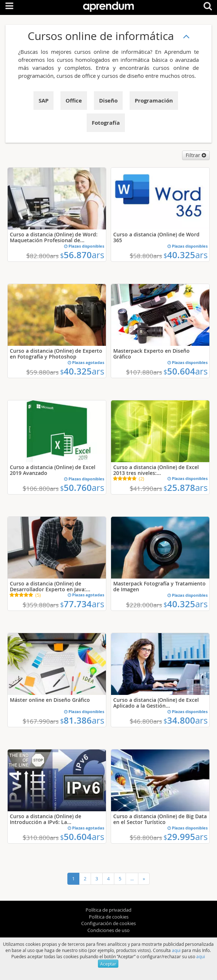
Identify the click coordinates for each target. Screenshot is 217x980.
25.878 (186, 488)
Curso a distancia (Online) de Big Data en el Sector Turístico (160, 819)
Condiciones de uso (108, 930)
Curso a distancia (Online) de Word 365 (156, 237)
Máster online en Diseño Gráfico (50, 700)
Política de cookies (109, 917)
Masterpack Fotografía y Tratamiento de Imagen (159, 586)
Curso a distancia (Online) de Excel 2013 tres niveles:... (156, 470)
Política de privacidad (108, 910)
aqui (176, 950)
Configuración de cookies (108, 923)
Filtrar (196, 155)
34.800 (186, 720)
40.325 (186, 255)
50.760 (82, 488)
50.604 (186, 371)
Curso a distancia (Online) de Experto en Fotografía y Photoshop (56, 354)
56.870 (82, 255)
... (132, 879)
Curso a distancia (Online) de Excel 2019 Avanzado (53, 470)
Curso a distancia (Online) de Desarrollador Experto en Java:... (50, 586)
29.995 (186, 837)
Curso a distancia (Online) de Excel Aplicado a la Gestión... (156, 703)
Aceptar (108, 964)
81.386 (82, 720)
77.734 (82, 604)
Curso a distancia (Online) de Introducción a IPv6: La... (46, 819)
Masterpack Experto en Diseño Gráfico (151, 354)
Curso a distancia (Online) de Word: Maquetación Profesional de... (54, 237)
